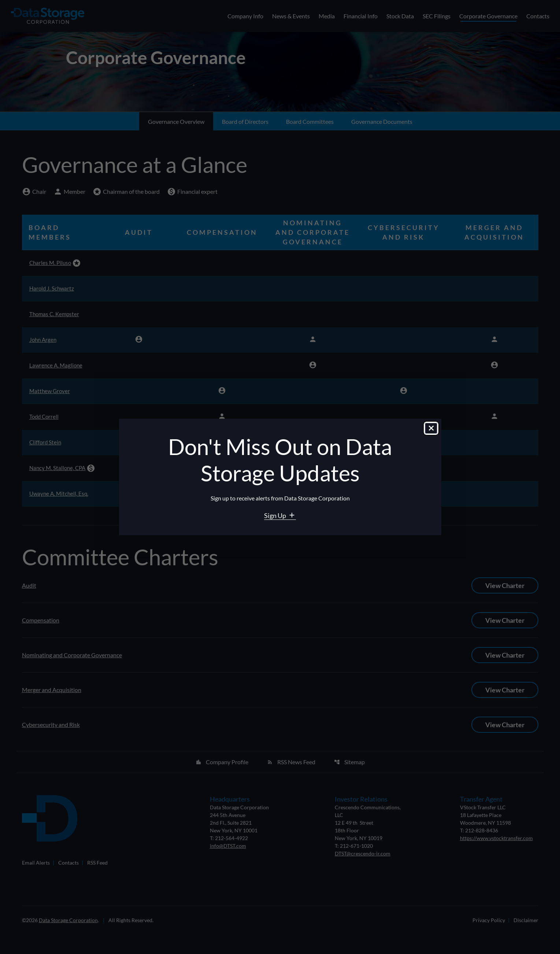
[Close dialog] (431, 429)
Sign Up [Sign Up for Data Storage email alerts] (276, 515)
